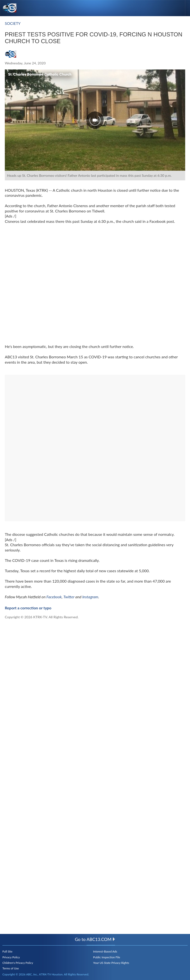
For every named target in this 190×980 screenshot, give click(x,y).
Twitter (69, 597)
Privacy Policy (11, 957)
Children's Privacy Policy (18, 963)
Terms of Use (11, 968)
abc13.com (101, 939)
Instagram (90, 597)
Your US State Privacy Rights (111, 963)
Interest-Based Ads (105, 951)
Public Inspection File (107, 957)
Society (13, 23)
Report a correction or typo (28, 608)
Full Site (7, 951)
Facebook (54, 597)
